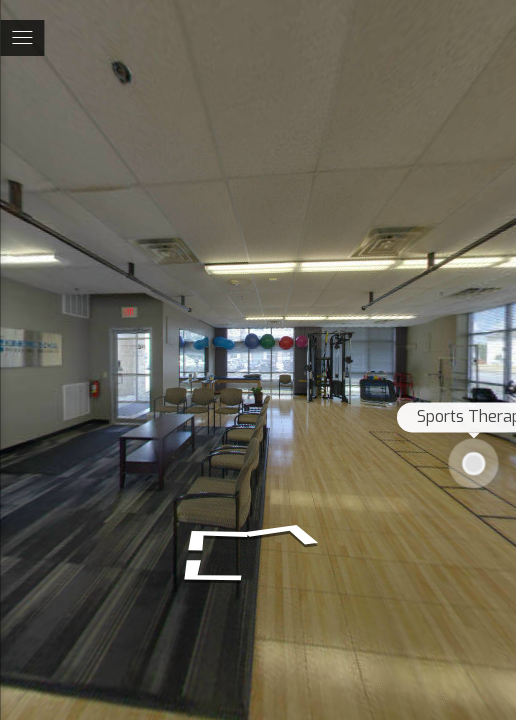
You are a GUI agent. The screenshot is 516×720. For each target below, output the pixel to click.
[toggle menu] (22, 38)
